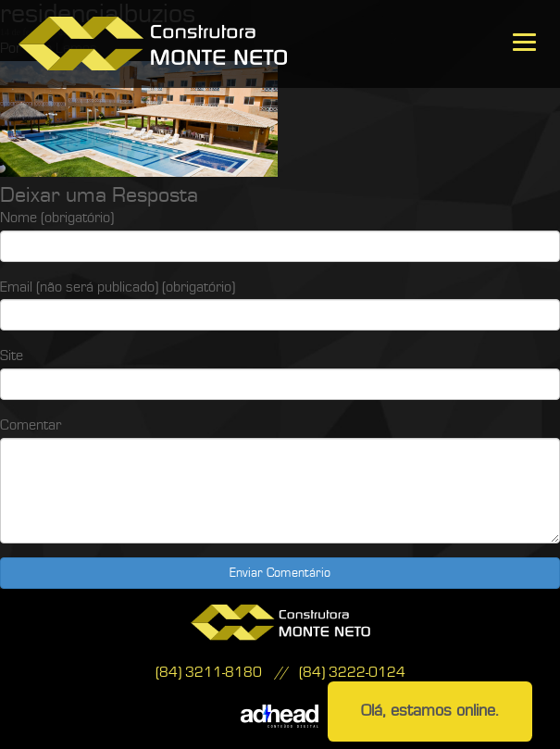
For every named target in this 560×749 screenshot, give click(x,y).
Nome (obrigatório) (57, 218)
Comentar (31, 425)
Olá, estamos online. (430, 711)
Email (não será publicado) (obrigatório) (118, 287)
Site (12, 356)
